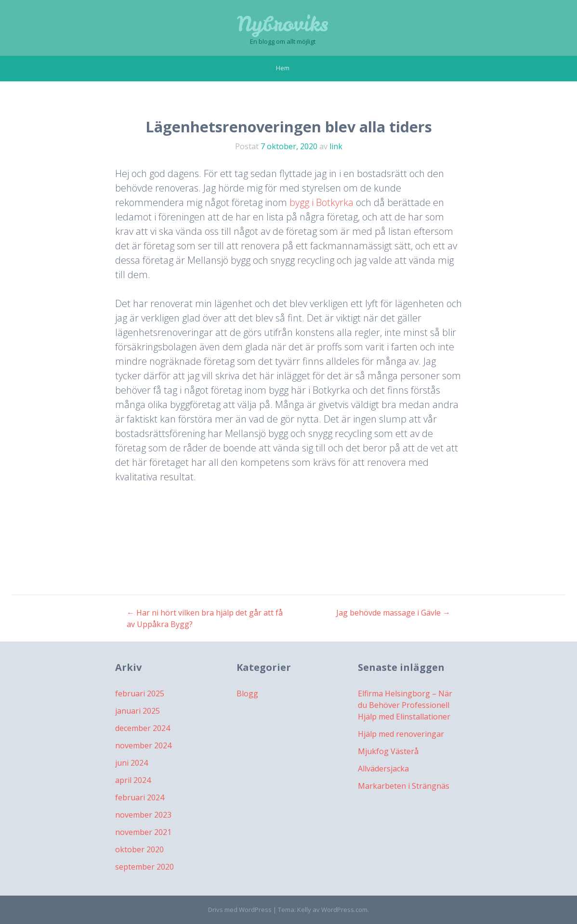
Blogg (247, 693)
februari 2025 (140, 693)
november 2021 (143, 832)
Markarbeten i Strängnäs (404, 786)
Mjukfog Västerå (388, 751)
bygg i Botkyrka (321, 202)
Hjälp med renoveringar (401, 734)
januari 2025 (138, 711)
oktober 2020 (139, 849)
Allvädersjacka (383, 769)
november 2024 (143, 745)
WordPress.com (344, 910)
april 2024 (133, 780)
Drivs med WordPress (240, 910)
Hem (283, 68)
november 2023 (143, 815)
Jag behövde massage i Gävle (393, 613)
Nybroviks (283, 24)
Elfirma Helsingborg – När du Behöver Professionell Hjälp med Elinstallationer (405, 705)
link (336, 146)
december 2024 (143, 728)
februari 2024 (140, 797)
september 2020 (144, 867)
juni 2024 (131, 763)
